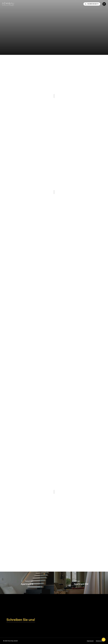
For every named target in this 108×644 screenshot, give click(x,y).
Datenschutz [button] (100, 641)
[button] (104, 4)
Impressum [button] (90, 641)
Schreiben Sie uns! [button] (21, 620)
